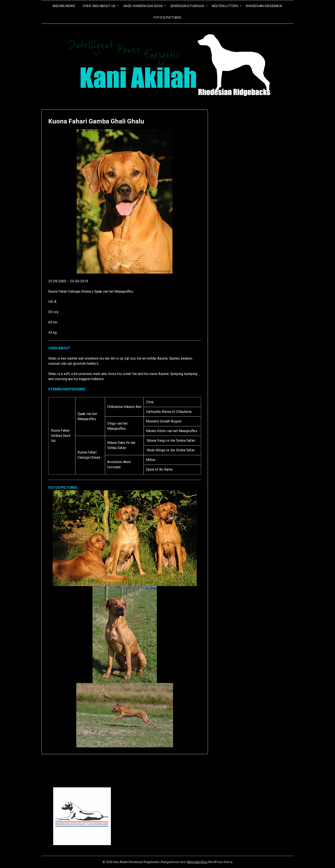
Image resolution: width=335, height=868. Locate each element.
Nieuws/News (64, 6)
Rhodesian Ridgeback (264, 6)
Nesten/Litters (225, 6)
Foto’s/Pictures (167, 18)
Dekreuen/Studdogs (187, 6)
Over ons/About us (99, 6)
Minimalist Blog (197, 862)
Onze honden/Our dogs (143, 6)
